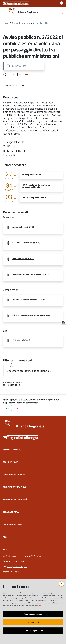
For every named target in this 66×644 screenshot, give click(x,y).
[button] (61, 12)
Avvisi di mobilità (41, 23)
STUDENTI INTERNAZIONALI (15, 487)
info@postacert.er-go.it (17, 566)
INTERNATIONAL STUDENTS (15, 475)
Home (6, 23)
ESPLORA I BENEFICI (12, 450)
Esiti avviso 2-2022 (21, 340)
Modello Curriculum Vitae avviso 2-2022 (31, 274)
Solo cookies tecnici (33, 614)
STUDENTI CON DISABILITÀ (15, 500)
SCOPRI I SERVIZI (11, 462)
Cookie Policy (41, 605)
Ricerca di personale (21, 23)
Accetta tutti (33, 622)
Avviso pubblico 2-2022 (23, 227)
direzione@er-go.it (11, 572)
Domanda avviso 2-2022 (23, 259)
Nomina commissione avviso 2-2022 (29, 299)
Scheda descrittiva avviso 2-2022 (27, 243)
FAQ (5, 537)
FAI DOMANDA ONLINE (13, 525)
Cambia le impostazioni (33, 630)
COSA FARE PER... (11, 512)
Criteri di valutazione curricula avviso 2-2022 (33, 315)
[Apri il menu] (4, 12)
